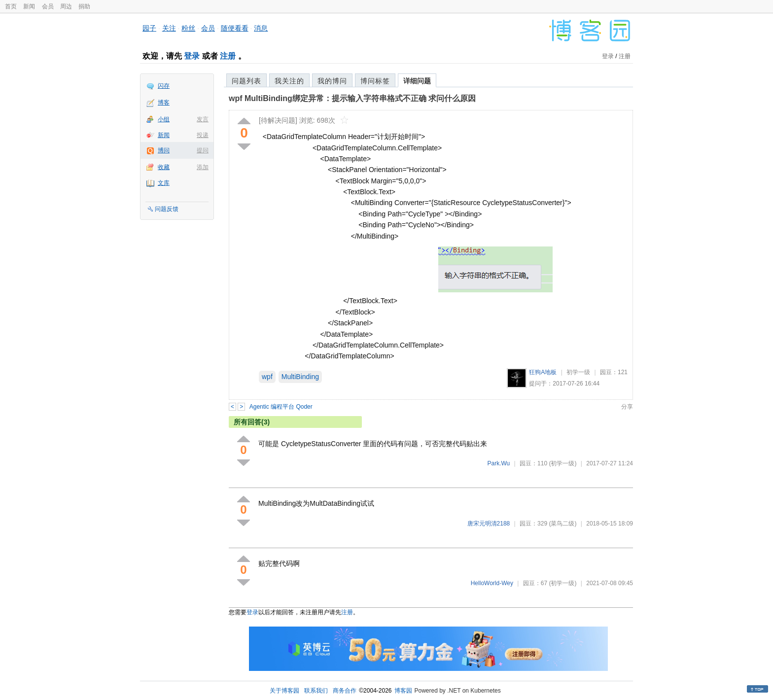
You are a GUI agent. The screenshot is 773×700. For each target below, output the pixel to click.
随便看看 (235, 28)
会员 (48, 6)
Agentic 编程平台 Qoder (281, 407)
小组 (164, 119)
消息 (261, 28)
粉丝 (188, 28)
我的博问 (332, 81)
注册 (228, 56)
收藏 (164, 167)
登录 (192, 56)
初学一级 (578, 372)
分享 (627, 407)
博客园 (403, 691)
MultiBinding (300, 377)
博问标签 (375, 81)
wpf (267, 377)
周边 (66, 6)
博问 (164, 150)
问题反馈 (167, 209)
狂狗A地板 (543, 372)
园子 (149, 28)
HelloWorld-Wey (492, 583)
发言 (203, 119)
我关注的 (289, 81)
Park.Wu (498, 463)
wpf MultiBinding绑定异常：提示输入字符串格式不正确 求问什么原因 (352, 98)
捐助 (84, 6)
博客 (164, 103)
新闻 (29, 6)
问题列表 (246, 81)
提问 (203, 150)
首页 (11, 6)
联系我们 (316, 691)
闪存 (164, 86)
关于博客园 (284, 691)
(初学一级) (562, 463)
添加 (203, 167)
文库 (164, 183)
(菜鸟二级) (562, 524)
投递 (203, 135)
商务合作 (345, 691)
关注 (169, 28)
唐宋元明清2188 (489, 524)
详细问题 (417, 81)
